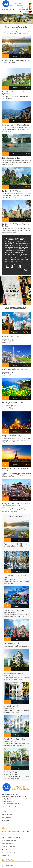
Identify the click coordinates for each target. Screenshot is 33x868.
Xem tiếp (23, 270)
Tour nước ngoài (26, 10)
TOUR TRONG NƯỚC (8, 815)
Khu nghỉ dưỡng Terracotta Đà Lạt (11, 837)
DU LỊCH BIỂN (6, 824)
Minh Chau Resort (7, 856)
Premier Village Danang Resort (10, 853)
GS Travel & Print (9, 866)
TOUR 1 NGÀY (6, 821)
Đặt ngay (14, 56)
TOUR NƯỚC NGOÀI (7, 818)
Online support (16, 12)
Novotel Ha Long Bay (7, 850)
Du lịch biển (26, 13)
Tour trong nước (26, 8)
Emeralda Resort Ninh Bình (9, 841)
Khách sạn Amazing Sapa (9, 847)
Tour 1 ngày (26, 11)
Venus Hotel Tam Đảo (8, 844)
